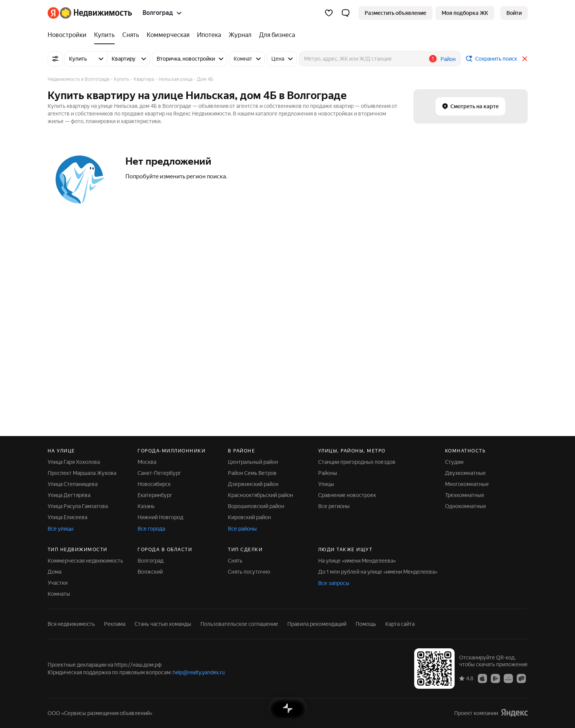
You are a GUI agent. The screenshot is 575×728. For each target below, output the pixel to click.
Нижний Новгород (160, 517)
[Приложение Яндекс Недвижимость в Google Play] (495, 678)
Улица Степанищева (73, 484)
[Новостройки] (69, 35)
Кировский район (249, 517)
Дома (54, 572)
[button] (346, 13)
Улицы (326, 484)
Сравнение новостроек (347, 495)
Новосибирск (154, 484)
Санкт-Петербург (159, 473)
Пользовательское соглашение (239, 624)
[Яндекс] (53, 13)
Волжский (150, 572)
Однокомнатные (466, 506)
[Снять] (131, 35)
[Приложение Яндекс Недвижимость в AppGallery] (508, 678)
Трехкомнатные (465, 495)
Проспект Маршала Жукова (82, 473)
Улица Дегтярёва (69, 495)
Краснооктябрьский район (260, 495)
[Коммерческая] (168, 35)
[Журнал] (240, 35)
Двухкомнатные (465, 473)
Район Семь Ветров (252, 473)
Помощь (366, 624)
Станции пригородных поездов (357, 462)
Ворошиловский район (256, 506)
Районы (328, 473)
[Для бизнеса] (275, 35)
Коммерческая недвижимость (85, 561)
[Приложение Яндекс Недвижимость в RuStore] (521, 678)
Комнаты (59, 594)
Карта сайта (400, 624)
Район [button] (448, 59)
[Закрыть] (525, 59)
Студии (454, 462)
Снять (235, 561)
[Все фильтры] (55, 59)
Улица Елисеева (67, 517)
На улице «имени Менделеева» (357, 561)
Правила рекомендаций (317, 624)
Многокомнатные (467, 484)
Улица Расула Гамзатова (78, 506)
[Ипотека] (209, 35)
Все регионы (334, 506)
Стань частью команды (163, 624)
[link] (514, 13)
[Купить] (104, 35)
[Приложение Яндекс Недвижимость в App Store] (482, 678)
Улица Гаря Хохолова (74, 462)
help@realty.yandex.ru (199, 672)
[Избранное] (329, 13)
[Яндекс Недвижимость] (96, 13)
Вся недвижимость (71, 624)
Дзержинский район (253, 484)
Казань (146, 506)
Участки (58, 583)
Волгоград (151, 561)
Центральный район (253, 462)
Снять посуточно (249, 572)
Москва (147, 462)
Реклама (115, 624)
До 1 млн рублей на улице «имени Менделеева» (378, 572)
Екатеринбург (155, 495)
